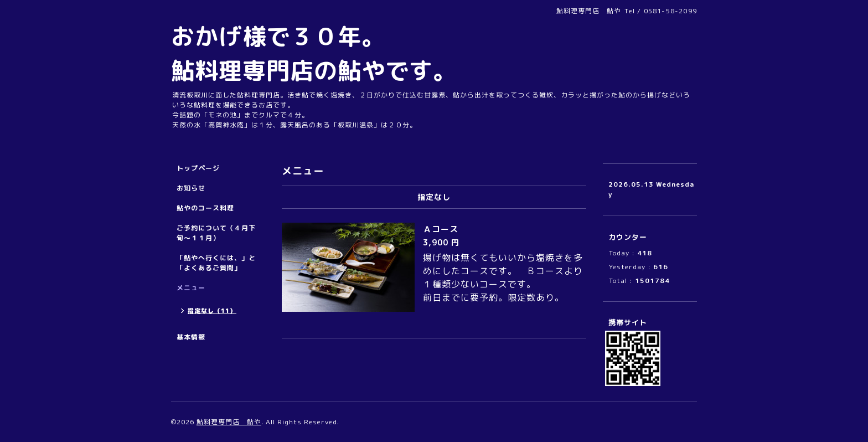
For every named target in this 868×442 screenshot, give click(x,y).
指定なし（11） (212, 311)
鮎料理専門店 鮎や (229, 422)
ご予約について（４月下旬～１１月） (216, 233)
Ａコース (445, 229)
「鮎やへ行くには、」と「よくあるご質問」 (216, 263)
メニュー (191, 288)
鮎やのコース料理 (205, 208)
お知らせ (191, 188)
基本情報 (191, 337)
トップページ (198, 168)
